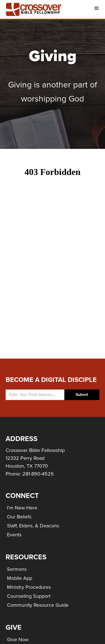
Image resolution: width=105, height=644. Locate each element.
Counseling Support (29, 596)
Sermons (17, 569)
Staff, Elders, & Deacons (33, 526)
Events (14, 535)
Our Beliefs (19, 517)
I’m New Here (22, 508)
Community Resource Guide (38, 605)
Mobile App (20, 578)
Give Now (18, 640)
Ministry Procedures (29, 587)
